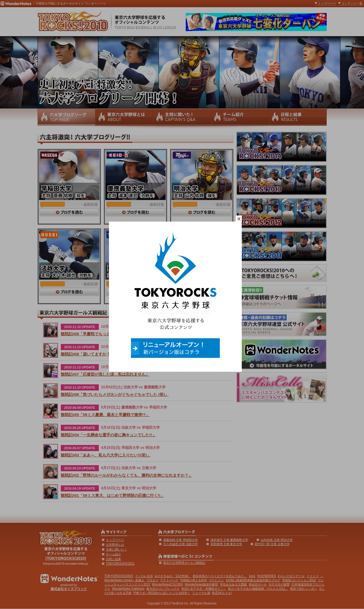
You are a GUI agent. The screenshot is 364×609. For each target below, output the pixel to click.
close (245, 221)
